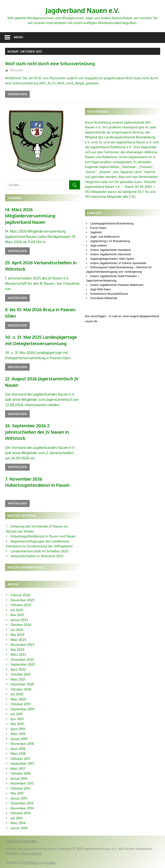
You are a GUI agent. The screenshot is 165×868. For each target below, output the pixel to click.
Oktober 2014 (21, 813)
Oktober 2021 (20, 674)
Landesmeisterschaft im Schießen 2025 (39, 551)
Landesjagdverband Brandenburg (112, 223)
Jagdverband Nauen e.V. (82, 10)
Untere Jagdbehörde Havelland (110, 250)
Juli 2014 (17, 818)
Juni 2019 (17, 719)
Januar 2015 (19, 798)
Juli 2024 (17, 630)
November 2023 (22, 645)
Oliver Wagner (31, 853)
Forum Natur (98, 228)
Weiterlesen (17, 94)
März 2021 (18, 679)
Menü (18, 37)
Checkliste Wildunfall (104, 298)
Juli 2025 (17, 610)
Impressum (14, 841)
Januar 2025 (19, 620)
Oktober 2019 (21, 704)
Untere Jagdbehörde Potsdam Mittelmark (117, 285)
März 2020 (18, 699)
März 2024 (18, 640)
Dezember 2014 (22, 803)
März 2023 (18, 654)
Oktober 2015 (21, 788)
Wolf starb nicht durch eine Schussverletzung (57, 63)
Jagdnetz (96, 232)
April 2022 (18, 669)
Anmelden (30, 841)
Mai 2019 (17, 724)
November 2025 (23, 600)
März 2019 (18, 734)
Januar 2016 (19, 778)
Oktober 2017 (20, 759)
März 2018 (18, 754)
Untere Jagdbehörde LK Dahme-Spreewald (118, 263)
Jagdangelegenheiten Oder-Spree (112, 259)
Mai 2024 (17, 635)
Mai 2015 (17, 793)
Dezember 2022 (22, 660)
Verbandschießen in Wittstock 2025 (37, 556)
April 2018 (18, 749)
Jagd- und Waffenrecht (105, 237)
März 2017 (18, 769)
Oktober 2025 (21, 605)
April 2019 (18, 729)
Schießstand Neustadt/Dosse (109, 294)
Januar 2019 (19, 739)
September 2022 (23, 664)
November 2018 (22, 744)
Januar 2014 (19, 828)
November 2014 (22, 808)
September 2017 (22, 763)
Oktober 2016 (21, 773)
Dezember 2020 (22, 684)
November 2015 (22, 783)
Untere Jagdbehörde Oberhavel (111, 254)
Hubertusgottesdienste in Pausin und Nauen (43, 536)
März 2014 (18, 823)
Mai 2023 (17, 650)
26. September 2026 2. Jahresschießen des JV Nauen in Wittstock (37, 432)
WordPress (30, 863)
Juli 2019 (17, 714)
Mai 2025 (17, 615)
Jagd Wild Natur (100, 289)
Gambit (50, 863)
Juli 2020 (17, 694)
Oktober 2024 (21, 625)
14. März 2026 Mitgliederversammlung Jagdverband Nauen (30, 216)
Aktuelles (17, 70)
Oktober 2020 (21, 689)
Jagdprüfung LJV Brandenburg (110, 241)
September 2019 (23, 709)
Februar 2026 (20, 595)
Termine (14, 198)
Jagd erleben (98, 245)
